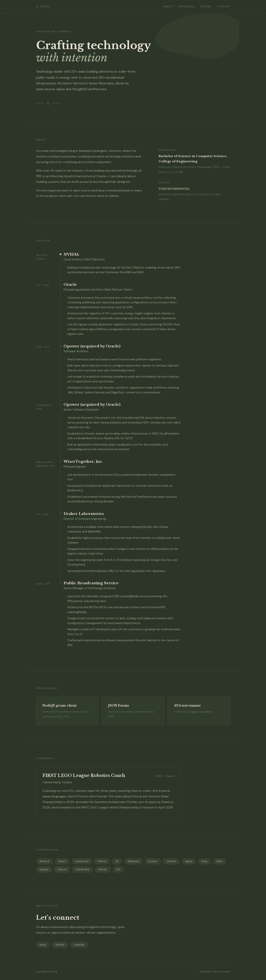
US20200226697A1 (174, 189)
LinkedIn (79, 945)
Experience (187, 6)
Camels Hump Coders (57, 782)
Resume (206, 6)
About (168, 6)
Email (43, 945)
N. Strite (43, 6)
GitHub (114, 196)
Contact (224, 6)
